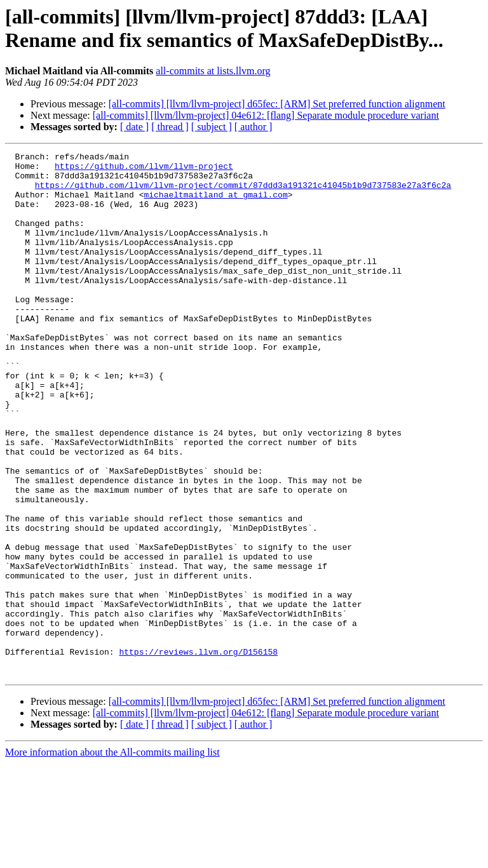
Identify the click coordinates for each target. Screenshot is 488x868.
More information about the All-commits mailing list (112, 857)
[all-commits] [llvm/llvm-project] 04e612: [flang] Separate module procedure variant (266, 115)
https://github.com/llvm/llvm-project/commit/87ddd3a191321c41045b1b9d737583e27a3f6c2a (243, 192)
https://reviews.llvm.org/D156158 (198, 752)
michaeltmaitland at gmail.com (215, 204)
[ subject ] (212, 127)
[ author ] (254, 127)
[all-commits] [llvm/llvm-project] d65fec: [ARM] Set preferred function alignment (277, 104)
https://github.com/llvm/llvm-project (144, 170)
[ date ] (134, 127)
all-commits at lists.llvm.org (213, 71)
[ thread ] (170, 127)
